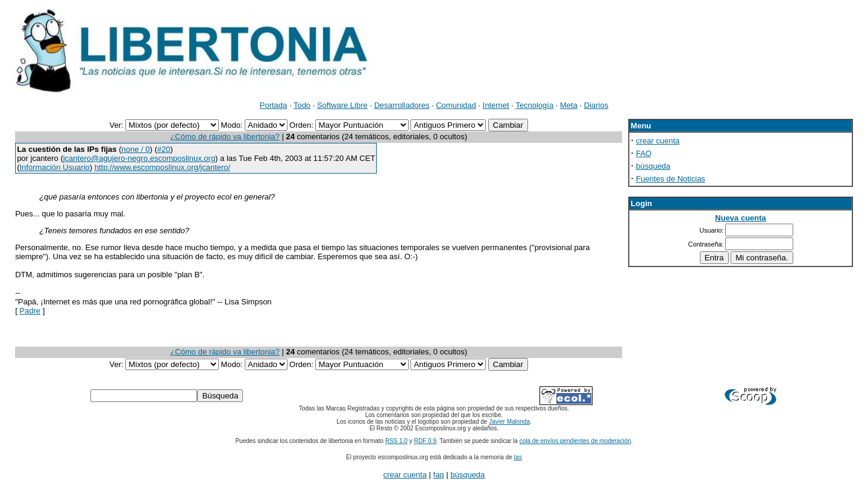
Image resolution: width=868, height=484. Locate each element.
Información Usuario (54, 167)
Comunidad (456, 105)
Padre (30, 311)
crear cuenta (658, 141)
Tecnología (534, 105)
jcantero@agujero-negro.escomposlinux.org (139, 158)
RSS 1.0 (396, 441)
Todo (302, 105)
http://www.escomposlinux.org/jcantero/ (162, 167)
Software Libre (342, 105)
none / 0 (136, 149)
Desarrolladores (402, 105)
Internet (496, 105)
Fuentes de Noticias (671, 179)
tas (518, 457)
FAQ (644, 153)
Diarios (596, 105)
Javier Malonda (509, 422)
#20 (164, 149)
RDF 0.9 (425, 441)
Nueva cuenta (741, 218)
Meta (569, 105)
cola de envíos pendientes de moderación (575, 441)
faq (439, 475)
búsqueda (653, 166)
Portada (274, 105)
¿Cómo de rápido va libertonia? (225, 137)
